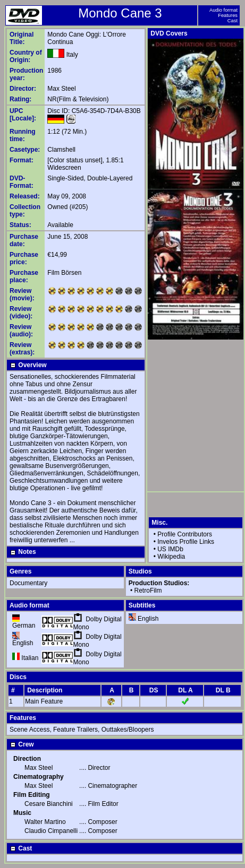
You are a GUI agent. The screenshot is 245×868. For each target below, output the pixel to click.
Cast (233, 21)
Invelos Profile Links (186, 542)
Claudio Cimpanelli (51, 831)
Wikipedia (171, 557)
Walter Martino (45, 822)
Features (228, 15)
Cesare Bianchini (49, 804)
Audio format (223, 10)
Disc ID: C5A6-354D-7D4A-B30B (94, 111)
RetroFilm (148, 591)
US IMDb (170, 549)
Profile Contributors (185, 534)
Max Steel (61, 89)
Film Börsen (64, 273)
